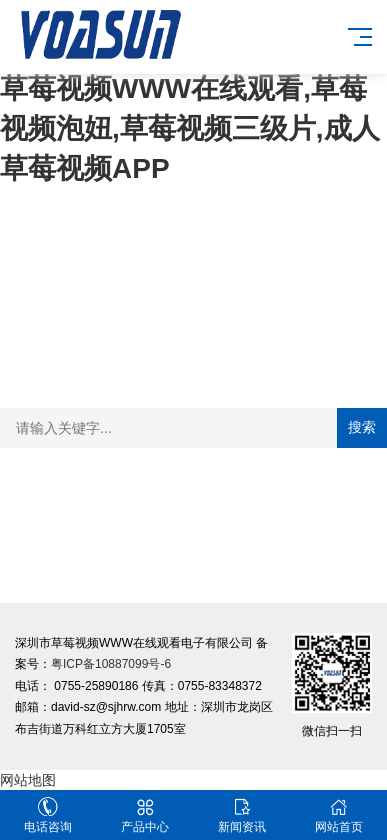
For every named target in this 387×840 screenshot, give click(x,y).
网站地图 (28, 780)
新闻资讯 (242, 815)
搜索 (362, 427)
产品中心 (145, 815)
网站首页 (338, 815)
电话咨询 (48, 815)
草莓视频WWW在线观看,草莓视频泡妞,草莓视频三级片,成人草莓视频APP (190, 128)
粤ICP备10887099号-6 (111, 664)
